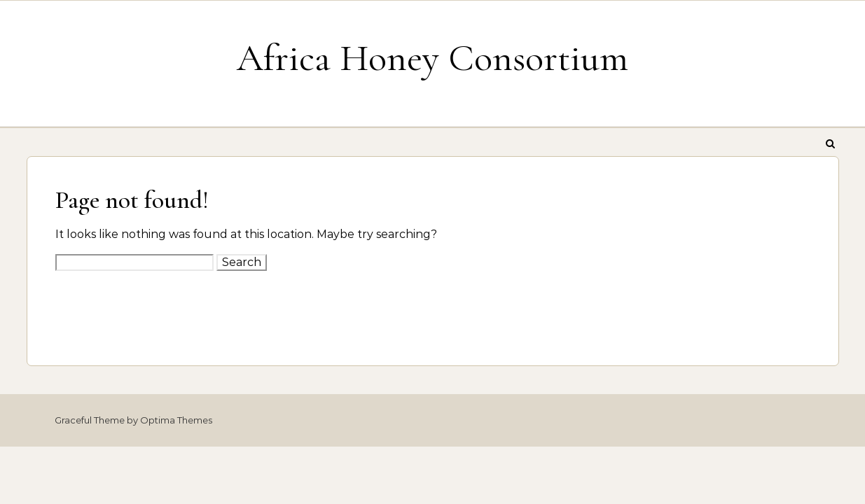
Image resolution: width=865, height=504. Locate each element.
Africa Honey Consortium (432, 58)
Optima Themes (176, 420)
